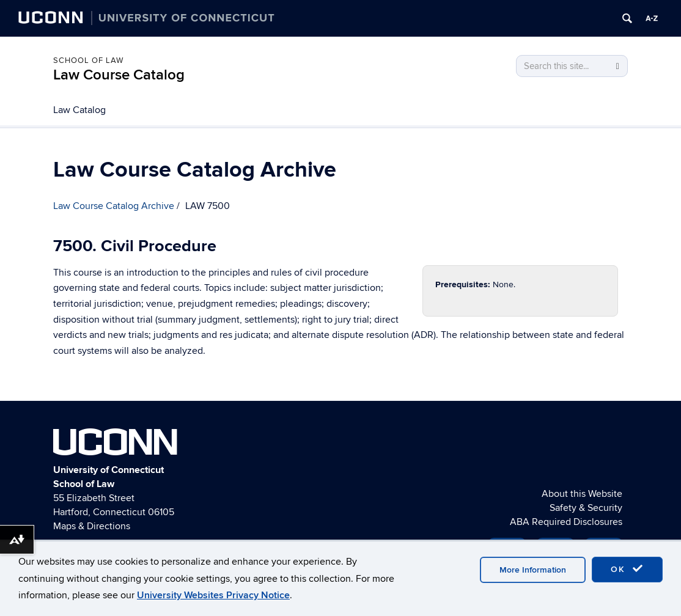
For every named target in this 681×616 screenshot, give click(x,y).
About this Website (582, 494)
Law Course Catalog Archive (114, 206)
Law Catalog (79, 110)
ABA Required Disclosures (566, 522)
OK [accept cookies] (627, 569)
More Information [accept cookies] (533, 570)
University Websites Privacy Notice (213, 595)
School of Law (88, 61)
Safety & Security (586, 508)
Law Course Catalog (119, 75)
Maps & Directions (92, 526)
